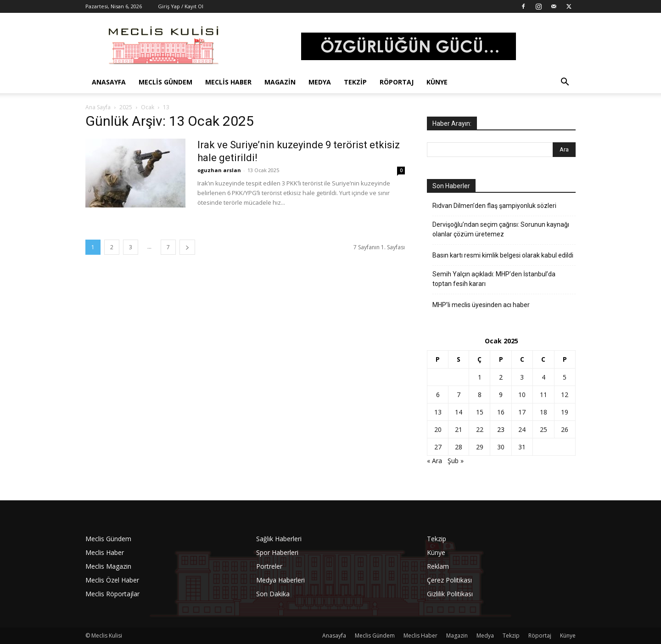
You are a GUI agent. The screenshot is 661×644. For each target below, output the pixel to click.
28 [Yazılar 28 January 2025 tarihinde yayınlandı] (459, 447)
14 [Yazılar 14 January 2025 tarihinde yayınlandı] (459, 412)
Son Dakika (273, 594)
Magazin (280, 82)
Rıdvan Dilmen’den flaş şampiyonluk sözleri (494, 206)
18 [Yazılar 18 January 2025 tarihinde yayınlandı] (543, 412)
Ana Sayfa (98, 107)
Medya (320, 82)
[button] (565, 83)
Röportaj (397, 82)
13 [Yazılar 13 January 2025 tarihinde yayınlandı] (438, 412)
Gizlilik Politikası (450, 594)
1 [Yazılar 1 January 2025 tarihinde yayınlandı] (480, 377)
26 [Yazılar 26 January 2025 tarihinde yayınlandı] (565, 429)
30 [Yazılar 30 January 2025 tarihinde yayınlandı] (501, 447)
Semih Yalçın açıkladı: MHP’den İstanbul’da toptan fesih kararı (494, 279)
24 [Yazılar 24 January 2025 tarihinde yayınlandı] (522, 429)
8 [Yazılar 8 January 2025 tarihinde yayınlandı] (480, 395)
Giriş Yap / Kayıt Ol (181, 6)
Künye (437, 82)
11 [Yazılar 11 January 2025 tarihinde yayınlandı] (543, 395)
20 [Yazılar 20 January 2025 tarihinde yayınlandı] (438, 429)
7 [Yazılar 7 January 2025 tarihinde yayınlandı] (459, 395)
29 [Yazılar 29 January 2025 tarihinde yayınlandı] (480, 447)
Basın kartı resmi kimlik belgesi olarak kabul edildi (503, 255)
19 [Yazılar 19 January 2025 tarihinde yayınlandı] (565, 412)
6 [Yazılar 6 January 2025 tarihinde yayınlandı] (438, 395)
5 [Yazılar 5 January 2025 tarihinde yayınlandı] (565, 377)
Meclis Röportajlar (112, 594)
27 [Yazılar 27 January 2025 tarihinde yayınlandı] (438, 447)
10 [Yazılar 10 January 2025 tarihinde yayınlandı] (522, 395)
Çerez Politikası (449, 580)
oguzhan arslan (219, 170)
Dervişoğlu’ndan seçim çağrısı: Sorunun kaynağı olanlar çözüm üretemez (501, 229)
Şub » (456, 461)
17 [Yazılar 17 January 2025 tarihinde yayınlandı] (522, 412)
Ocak (148, 107)
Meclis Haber (228, 82)
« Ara (434, 461)
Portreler (269, 566)
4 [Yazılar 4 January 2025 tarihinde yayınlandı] (543, 377)
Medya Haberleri (280, 580)
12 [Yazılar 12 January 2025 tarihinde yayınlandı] (565, 395)
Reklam (438, 566)
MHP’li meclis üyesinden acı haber (481, 305)
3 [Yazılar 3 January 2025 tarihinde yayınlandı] (522, 377)
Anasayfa (109, 82)
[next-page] (187, 247)
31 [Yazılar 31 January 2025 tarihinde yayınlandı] (522, 447)
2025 (126, 107)
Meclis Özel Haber (112, 580)
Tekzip (355, 82)
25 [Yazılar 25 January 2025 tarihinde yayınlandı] (543, 429)
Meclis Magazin (108, 566)
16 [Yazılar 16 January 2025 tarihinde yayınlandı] (501, 412)
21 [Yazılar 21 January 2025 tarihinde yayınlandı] (459, 429)
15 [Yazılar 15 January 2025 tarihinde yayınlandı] (480, 412)
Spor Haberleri (277, 552)
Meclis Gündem (165, 82)
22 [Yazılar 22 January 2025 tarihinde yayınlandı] (480, 429)
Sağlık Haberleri (279, 539)
